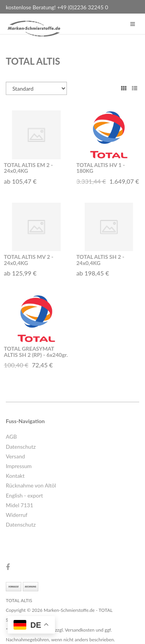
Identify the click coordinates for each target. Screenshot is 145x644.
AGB (11, 437)
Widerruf (17, 515)
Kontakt (15, 476)
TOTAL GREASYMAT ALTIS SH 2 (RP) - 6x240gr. (36, 351)
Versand (15, 456)
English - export (24, 495)
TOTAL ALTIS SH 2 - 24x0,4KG (101, 260)
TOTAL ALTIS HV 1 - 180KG (101, 168)
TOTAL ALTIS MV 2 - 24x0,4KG (29, 260)
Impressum (19, 466)
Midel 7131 (20, 505)
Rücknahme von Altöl (31, 485)
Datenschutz (21, 447)
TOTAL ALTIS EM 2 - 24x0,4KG (28, 168)
